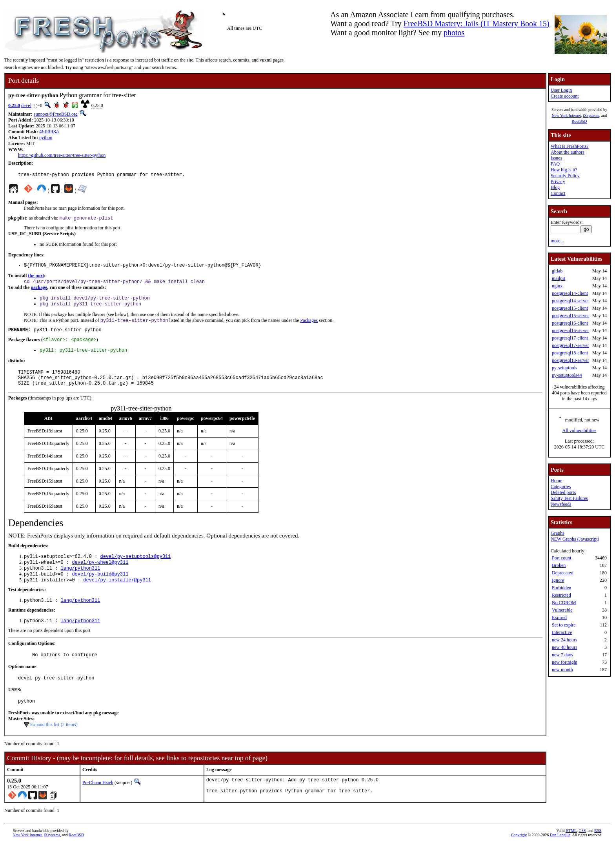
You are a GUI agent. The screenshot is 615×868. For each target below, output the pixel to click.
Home (556, 481)
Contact (558, 193)
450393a (49, 132)
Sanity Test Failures (569, 498)
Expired (559, 617)
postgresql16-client (570, 323)
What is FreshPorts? (570, 146)
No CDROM (564, 603)
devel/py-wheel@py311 (100, 577)
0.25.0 (14, 105)
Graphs (558, 533)
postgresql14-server (570, 301)
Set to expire (564, 625)
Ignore (558, 580)
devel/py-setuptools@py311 (135, 570)
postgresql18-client (570, 353)
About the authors (568, 152)
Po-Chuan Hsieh (98, 805)
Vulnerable (562, 610)
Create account (565, 96)
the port (36, 280)
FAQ (555, 164)
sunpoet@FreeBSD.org (56, 114)
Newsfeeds (561, 504)
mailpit (559, 278)
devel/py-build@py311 (100, 590)
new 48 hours (565, 647)
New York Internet (566, 115)
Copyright (519, 859)
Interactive (562, 632)
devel (26, 105)
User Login (561, 90)
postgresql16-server (570, 330)
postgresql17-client (570, 338)
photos (454, 33)
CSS (582, 855)
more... (557, 241)
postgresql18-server (570, 360)
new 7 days (562, 655)
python (46, 138)
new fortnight (565, 662)
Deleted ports (563, 492)
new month (562, 670)
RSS (598, 855)
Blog (555, 187)
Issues (556, 158)
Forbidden (561, 588)
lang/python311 (81, 584)
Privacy (558, 182)
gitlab (557, 271)
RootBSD (580, 121)
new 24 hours (565, 640)
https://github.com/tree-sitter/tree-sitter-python (62, 156)
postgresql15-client (570, 308)
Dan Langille (560, 859)
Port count (562, 558)
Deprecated (563, 573)
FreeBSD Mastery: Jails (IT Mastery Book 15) (477, 24)
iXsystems (591, 115)
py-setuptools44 (567, 375)
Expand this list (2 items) (54, 747)
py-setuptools (565, 368)
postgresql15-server (570, 316)
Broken (559, 565)
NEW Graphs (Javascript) (575, 539)
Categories (561, 487)
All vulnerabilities (580, 430)
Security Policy (565, 176)
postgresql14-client (570, 293)
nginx (557, 286)
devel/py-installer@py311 (117, 597)
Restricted (561, 595)
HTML (571, 855)
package (39, 292)
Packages (309, 327)
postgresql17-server (570, 345)
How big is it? (564, 170)
